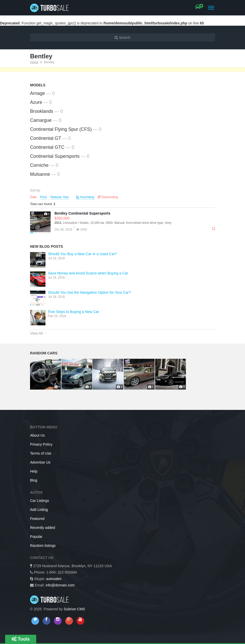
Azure (36, 102)
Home (34, 62)
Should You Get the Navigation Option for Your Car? (89, 292)
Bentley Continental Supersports (82, 213)
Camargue (41, 120)
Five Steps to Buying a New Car (73, 312)
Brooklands (42, 111)
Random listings (43, 546)
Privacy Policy (41, 444)
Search (122, 38)
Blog (34, 480)
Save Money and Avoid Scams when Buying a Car (88, 273)
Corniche (39, 165)
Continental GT (46, 138)
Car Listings (40, 501)
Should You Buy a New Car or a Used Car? (82, 254)
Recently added (43, 528)
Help (34, 471)
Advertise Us (40, 462)
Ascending (85, 197)
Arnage (37, 93)
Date (33, 197)
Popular (36, 537)
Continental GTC (47, 147)
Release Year (59, 197)
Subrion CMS (74, 609)
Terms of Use (41, 453)
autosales (54, 579)
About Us (37, 435)
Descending (108, 197)
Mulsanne (40, 174)
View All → (39, 333)
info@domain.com (60, 585)
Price (44, 197)
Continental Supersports (55, 156)
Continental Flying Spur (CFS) (61, 129)
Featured (37, 519)
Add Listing (39, 510)
